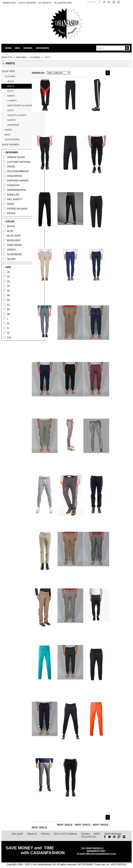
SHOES (8, 130)
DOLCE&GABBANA (18, 171)
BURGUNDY (14, 240)
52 (8, 305)
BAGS (8, 135)
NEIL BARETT (15, 199)
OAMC (11, 204)
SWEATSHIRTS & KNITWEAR (21, 106)
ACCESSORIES (12, 140)
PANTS (11, 86)
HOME (8, 48)
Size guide (17, 834)
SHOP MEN (21, 57)
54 (8, 309)
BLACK (11, 226)
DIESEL (11, 167)
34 (8, 286)
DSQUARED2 (15, 176)
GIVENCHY (13, 185)
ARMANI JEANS (16, 157)
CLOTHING (35, 57)
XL (9, 333)
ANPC (97, 834)
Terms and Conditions (65, 834)
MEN (18, 48)
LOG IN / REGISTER (27, 3)
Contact (85, 834)
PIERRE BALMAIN (17, 209)
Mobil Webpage (113, 834)
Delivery (45, 834)
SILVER (11, 259)
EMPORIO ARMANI (18, 181)
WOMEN (28, 48)
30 (8, 272)
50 (8, 300)
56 (8, 314)
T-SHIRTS (12, 101)
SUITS (10, 91)
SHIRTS (11, 96)
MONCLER (13, 195)
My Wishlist (45, 3)
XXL (9, 337)
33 (8, 281)
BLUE (10, 231)
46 (8, 291)
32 (8, 277)
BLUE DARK (14, 236)
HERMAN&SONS (17, 190)
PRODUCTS (7, 57)
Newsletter (9, 3)
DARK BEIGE (15, 245)
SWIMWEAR (13, 125)
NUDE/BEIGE (15, 254)
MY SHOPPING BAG (63, 3)
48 (8, 295)
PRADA (11, 213)
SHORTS (12, 120)
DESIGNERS (42, 48)
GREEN (11, 250)
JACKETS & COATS (17, 115)
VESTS (11, 110)
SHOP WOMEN (11, 145)
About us (32, 834)
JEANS (11, 81)
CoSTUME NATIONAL (19, 162)
